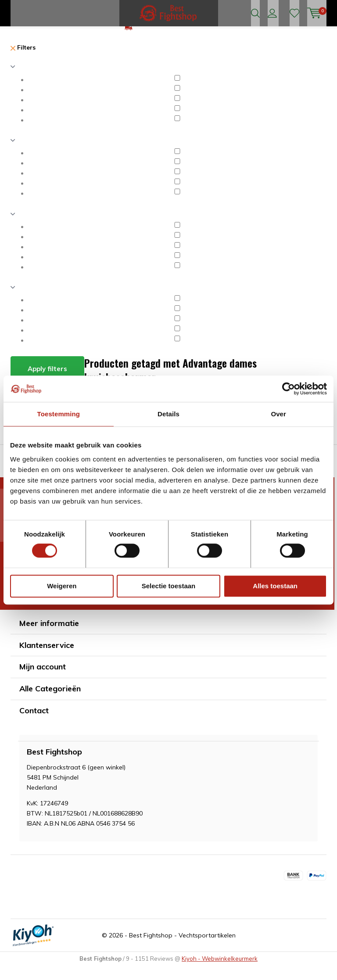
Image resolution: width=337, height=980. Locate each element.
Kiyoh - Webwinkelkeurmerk (220, 973)
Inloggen (272, 13)
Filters (23, 61)
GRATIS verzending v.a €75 (174, 41)
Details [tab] (168, 414)
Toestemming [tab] (59, 414)
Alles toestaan (275, 586)
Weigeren (62, 586)
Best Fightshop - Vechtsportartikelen (182, 949)
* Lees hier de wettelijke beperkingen (59, 614)
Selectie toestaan (169, 586)
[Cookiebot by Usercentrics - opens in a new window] (289, 389)
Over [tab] (278, 414)
